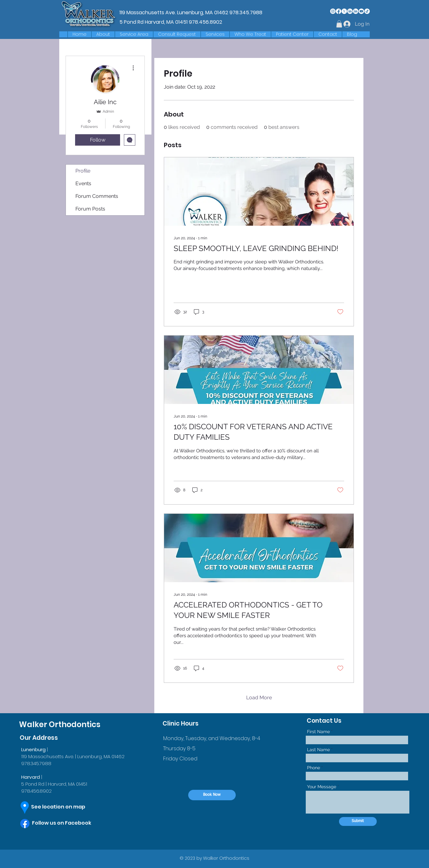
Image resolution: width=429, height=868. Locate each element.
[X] (344, 11)
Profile (83, 171)
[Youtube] (361, 11)
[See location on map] (64, 807)
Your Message (322, 787)
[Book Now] (212, 795)
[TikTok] (367, 11)
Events (83, 183)
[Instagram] (333, 11)
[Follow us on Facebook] (68, 823)
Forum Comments (97, 196)
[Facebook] (339, 11)
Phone (314, 768)
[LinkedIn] (350, 11)
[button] (134, 34)
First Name (318, 732)
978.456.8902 (205, 22)
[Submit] (358, 821)
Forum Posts (90, 209)
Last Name (318, 750)
